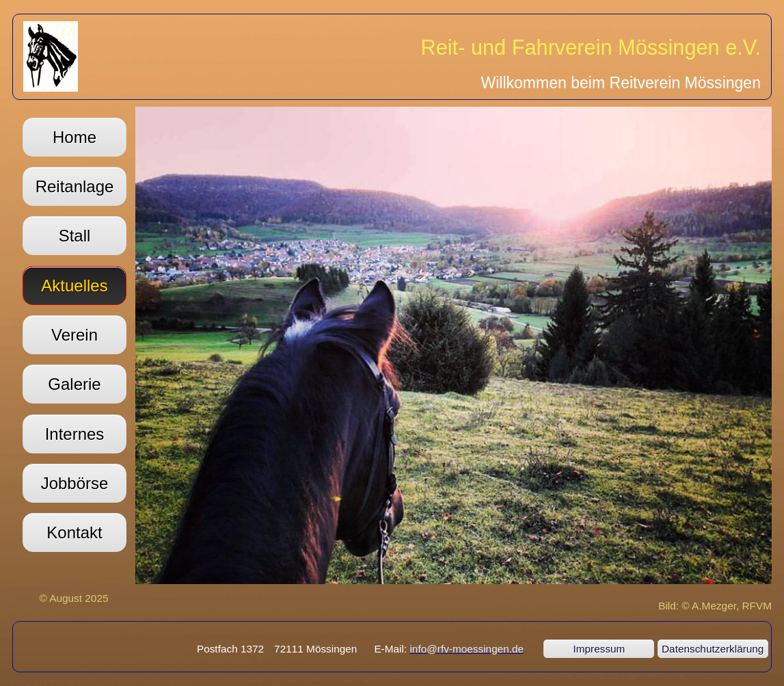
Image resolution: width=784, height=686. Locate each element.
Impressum (599, 649)
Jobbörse (75, 483)
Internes (75, 434)
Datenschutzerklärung (713, 649)
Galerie (74, 384)
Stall (75, 236)
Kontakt (74, 532)
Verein (75, 335)
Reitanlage (75, 186)
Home (75, 137)
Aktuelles (74, 286)
